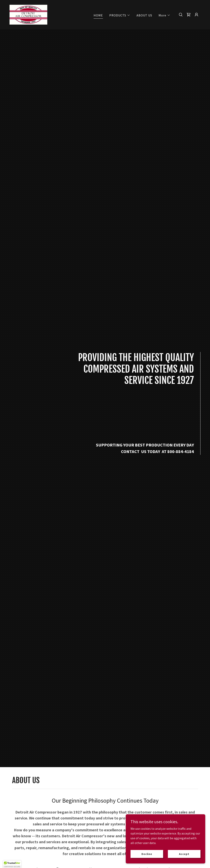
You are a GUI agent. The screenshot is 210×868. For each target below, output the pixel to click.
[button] (120, 15)
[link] (28, 14)
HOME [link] (98, 15)
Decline (147, 854)
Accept (184, 854)
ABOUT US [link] (144, 15)
